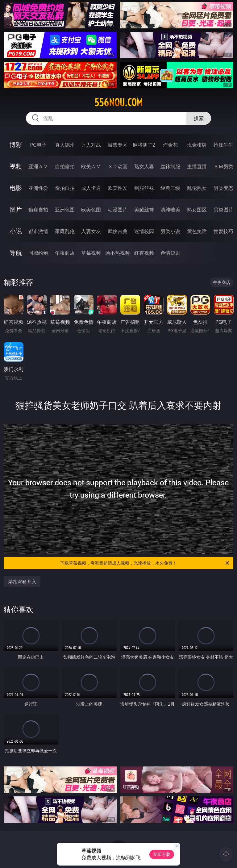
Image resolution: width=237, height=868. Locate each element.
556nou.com (118, 102)
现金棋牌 (197, 145)
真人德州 (65, 145)
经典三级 (170, 188)
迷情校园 (144, 231)
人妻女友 (91, 231)
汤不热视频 (118, 253)
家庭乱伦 (65, 231)
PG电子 (38, 145)
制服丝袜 (144, 188)
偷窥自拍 (38, 210)
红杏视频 (144, 253)
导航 (16, 253)
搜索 (199, 118)
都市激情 (38, 231)
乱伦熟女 (197, 188)
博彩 (16, 145)
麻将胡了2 (144, 145)
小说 (16, 231)
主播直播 (197, 166)
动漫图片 (118, 210)
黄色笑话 (197, 231)
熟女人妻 (144, 166)
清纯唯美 (170, 210)
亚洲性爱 (38, 188)
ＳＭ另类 (223, 166)
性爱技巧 (223, 231)
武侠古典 (118, 231)
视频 (16, 166)
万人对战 (91, 145)
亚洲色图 (65, 210)
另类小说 (170, 231)
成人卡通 (91, 188)
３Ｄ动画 (118, 166)
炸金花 (170, 145)
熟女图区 (197, 210)
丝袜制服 (170, 166)
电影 (16, 188)
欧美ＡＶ (91, 166)
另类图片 (223, 210)
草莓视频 (91, 253)
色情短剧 (170, 253)
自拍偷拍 (65, 166)
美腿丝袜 (144, 210)
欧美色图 (91, 210)
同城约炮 (38, 253)
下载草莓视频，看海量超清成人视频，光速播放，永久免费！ (145, 563)
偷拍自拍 (65, 188)
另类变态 (223, 188)
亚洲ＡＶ (38, 166)
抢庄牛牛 (223, 145)
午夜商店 (65, 253)
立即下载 (162, 854)
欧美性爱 (118, 188)
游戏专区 (118, 145)
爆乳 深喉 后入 (22, 581)
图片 (16, 209)
